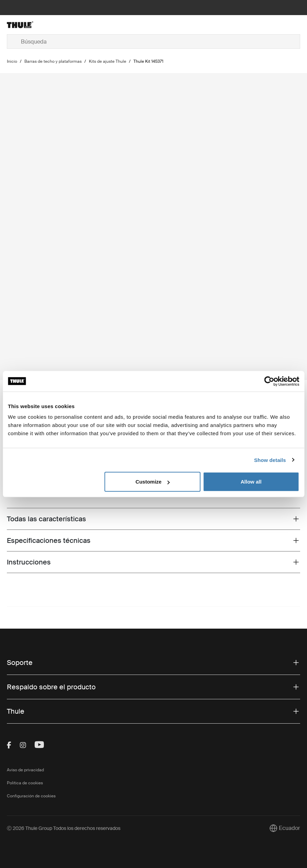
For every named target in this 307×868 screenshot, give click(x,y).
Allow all (251, 482)
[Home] (56, 25)
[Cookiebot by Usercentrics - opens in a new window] (269, 381)
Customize (153, 482)
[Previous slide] (285, 368)
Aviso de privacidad (25, 770)
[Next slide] (296, 368)
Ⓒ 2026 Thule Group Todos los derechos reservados (64, 828)
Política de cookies (25, 783)
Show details (270, 460)
